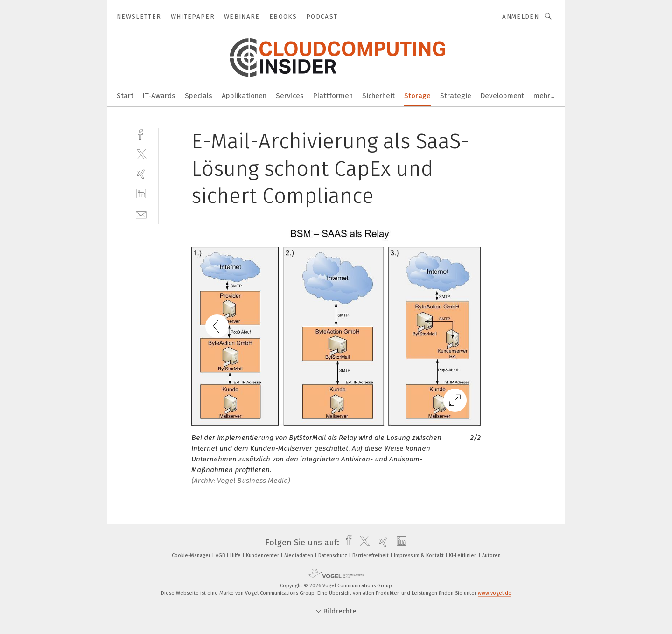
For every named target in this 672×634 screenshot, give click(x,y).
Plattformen (333, 96)
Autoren (491, 555)
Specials (199, 96)
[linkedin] (141, 194)
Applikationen (244, 96)
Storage (417, 96)
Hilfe (236, 555)
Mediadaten (299, 555)
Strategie (456, 96)
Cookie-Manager (192, 555)
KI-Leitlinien (464, 555)
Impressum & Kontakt (420, 555)
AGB (221, 555)
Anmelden (521, 17)
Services (290, 96)
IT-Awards (159, 96)
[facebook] (141, 134)
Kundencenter (263, 555)
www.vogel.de (495, 593)
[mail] (141, 214)
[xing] (141, 174)
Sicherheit (378, 96)
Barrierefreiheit (371, 555)
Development (502, 96)
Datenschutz (333, 555)
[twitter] (141, 154)
